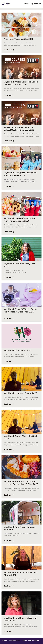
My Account (36, 4)
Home (27, 4)
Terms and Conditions (31, 641)
